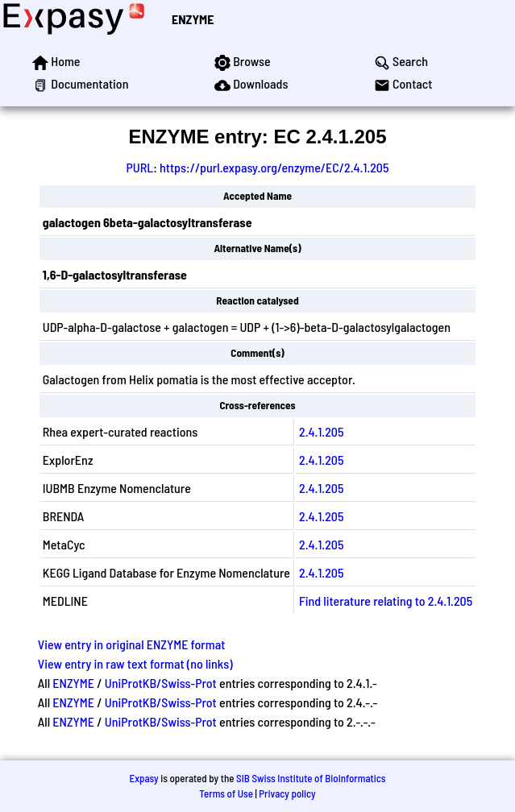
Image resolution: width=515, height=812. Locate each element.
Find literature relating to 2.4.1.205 (386, 601)
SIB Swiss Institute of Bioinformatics (311, 778)
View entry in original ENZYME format (132, 644)
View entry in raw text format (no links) (135, 663)
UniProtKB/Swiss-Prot (161, 683)
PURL (139, 167)
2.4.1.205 (321, 431)
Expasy (143, 778)
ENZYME (193, 19)
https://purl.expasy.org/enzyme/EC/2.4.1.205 (274, 167)
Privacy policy (287, 793)
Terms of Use (226, 793)
